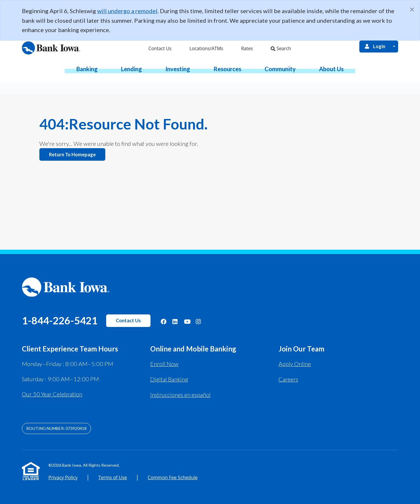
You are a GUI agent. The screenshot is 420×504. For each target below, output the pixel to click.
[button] (87, 69)
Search (281, 48)
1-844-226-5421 (60, 320)
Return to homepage (72, 154)
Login (375, 46)
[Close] (412, 9)
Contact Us (128, 321)
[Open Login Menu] (394, 46)
